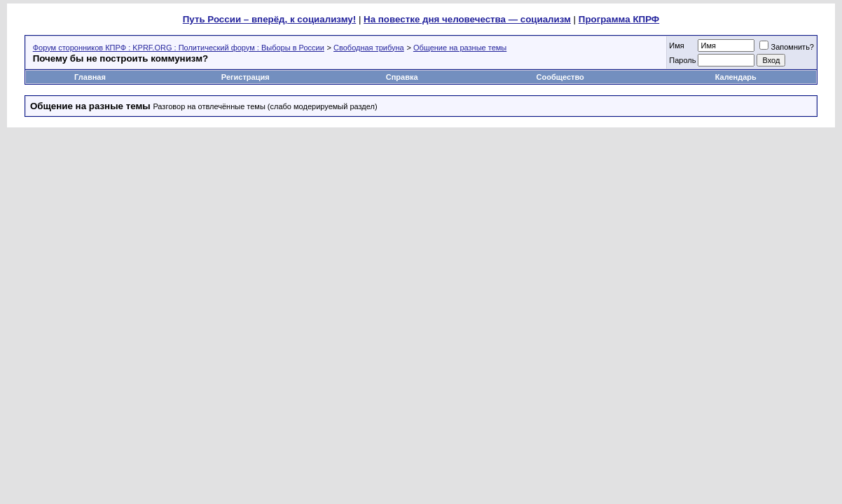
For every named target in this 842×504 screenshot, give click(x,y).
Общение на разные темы (460, 48)
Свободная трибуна (369, 48)
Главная (90, 77)
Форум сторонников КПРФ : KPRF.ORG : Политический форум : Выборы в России (179, 48)
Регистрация (246, 77)
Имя (676, 45)
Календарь (736, 77)
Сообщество (561, 77)
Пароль (682, 60)
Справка (402, 77)
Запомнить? (787, 47)
